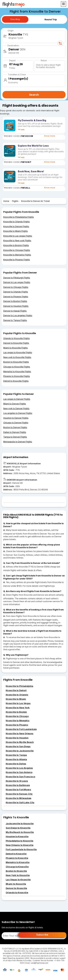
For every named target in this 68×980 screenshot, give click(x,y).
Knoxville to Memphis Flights (17, 255)
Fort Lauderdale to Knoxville (21, 849)
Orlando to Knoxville (17, 892)
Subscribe (42, 935)
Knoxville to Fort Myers (18, 789)
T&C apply (21, 130)
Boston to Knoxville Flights (16, 362)
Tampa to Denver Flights (15, 437)
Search (34, 95)
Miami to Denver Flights (15, 404)
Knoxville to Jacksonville (20, 751)
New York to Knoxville (18, 875)
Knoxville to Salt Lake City (20, 802)
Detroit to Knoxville (16, 854)
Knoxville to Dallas (16, 764)
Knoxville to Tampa (16, 755)
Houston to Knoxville (17, 836)
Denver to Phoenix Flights (16, 297)
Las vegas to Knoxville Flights (18, 352)
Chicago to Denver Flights (16, 423)
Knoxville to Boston (16, 712)
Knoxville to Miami (16, 699)
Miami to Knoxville (16, 884)
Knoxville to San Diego (18, 746)
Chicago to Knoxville (17, 867)
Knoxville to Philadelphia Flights (19, 217)
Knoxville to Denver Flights (16, 226)
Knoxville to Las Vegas (18, 703)
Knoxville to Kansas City (19, 794)
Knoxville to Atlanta (16, 759)
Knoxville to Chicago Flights (17, 250)
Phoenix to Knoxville (17, 858)
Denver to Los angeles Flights (18, 315)
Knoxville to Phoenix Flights (17, 260)
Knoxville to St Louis (17, 781)
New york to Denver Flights (16, 408)
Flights (15, 201)
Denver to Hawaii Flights (15, 311)
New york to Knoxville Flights (17, 357)
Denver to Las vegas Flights (17, 282)
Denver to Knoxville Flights (16, 343)
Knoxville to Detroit (16, 690)
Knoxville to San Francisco (20, 777)
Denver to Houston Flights (16, 306)
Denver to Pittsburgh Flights (17, 278)
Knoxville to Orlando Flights (17, 222)
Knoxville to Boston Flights (16, 245)
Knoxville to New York (18, 708)
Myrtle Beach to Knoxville (20, 832)
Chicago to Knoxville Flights (17, 367)
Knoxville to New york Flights (17, 241)
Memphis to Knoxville (18, 862)
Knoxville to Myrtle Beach (20, 742)
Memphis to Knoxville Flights (17, 372)
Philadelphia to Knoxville (20, 841)
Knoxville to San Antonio (19, 772)
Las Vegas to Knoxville (18, 880)
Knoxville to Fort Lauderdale (21, 729)
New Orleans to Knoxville (20, 845)
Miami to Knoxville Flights (16, 348)
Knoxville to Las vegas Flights (18, 236)
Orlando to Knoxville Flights (17, 338)
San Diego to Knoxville (18, 828)
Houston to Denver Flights (16, 418)
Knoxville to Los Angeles (19, 768)
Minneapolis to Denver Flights (18, 442)
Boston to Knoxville (16, 871)
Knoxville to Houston (17, 738)
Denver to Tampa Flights (15, 320)
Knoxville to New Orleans (20, 733)
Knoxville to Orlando (17, 695)
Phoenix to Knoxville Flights (17, 376)
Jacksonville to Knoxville (20, 823)
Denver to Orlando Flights (16, 292)
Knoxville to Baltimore (18, 785)
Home (6, 201)
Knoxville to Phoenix (17, 725)
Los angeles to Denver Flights (18, 413)
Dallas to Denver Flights (15, 432)
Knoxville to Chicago (17, 716)
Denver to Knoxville (16, 888)
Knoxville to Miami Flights (16, 231)
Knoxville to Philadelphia (20, 686)
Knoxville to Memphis (18, 720)
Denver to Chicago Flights (16, 287)
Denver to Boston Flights (15, 301)
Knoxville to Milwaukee (19, 798)
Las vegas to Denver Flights (17, 399)
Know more (50, 136)
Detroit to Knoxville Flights (16, 381)
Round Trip (51, 19)
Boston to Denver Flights (15, 427)
